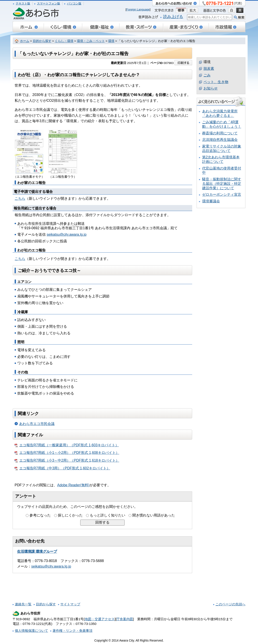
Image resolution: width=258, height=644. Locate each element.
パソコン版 (74, 3)
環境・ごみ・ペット (91, 41)
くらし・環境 (64, 41)
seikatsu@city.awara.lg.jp (66, 234)
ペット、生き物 (216, 82)
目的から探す (42, 41)
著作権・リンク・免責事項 (72, 631)
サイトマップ (70, 604)
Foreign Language (138, 9)
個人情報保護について (31, 631)
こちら (20, 198)
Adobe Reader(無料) (73, 485)
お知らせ (211, 88)
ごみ (207, 75)
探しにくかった (70, 515)
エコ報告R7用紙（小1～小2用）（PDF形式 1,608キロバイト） (67, 453)
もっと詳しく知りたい (107, 515)
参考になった (40, 515)
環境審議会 (211, 201)
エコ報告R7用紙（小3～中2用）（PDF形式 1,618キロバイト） (67, 461)
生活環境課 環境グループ (37, 551)
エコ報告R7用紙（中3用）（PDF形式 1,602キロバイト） (62, 468)
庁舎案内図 (125, 619)
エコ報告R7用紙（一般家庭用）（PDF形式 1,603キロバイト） (67, 445)
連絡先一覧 (23, 604)
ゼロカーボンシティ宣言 (222, 194)
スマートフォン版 (49, 3)
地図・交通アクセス (100, 619)
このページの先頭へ (230, 604)
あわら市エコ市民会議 (37, 424)
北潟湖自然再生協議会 (220, 140)
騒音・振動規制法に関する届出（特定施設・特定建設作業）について (222, 183)
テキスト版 (23, 3)
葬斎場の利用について (220, 133)
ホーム (25, 41)
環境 (111, 41)
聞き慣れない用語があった (154, 515)
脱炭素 (209, 69)
